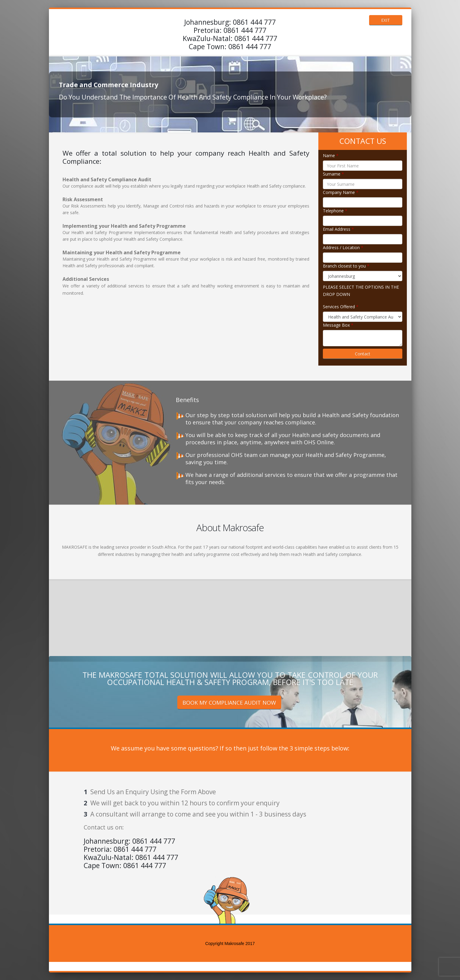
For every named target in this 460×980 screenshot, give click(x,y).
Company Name (341, 192)
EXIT (386, 20)
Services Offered (341, 307)
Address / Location (343, 247)
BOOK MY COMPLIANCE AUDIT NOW (229, 702)
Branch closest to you (346, 266)
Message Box (338, 325)
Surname (333, 174)
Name (331, 155)
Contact (363, 354)
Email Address (338, 229)
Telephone (335, 211)
